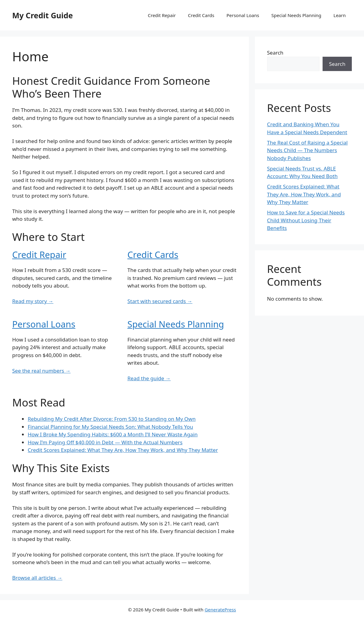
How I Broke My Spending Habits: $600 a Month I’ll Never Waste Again (113, 434)
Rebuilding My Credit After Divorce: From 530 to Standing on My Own (112, 419)
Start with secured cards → (160, 301)
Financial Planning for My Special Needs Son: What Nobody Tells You (110, 427)
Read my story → (33, 301)
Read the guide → (149, 378)
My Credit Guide (42, 15)
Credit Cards (201, 15)
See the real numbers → (41, 371)
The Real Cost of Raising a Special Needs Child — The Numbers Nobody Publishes (307, 150)
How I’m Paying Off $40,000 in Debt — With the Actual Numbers (105, 442)
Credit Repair (162, 15)
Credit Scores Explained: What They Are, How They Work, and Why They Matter (123, 450)
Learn (340, 15)
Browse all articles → (37, 578)
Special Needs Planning (296, 15)
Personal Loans (243, 15)
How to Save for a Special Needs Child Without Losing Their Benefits (306, 220)
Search (275, 53)
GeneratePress (220, 610)
